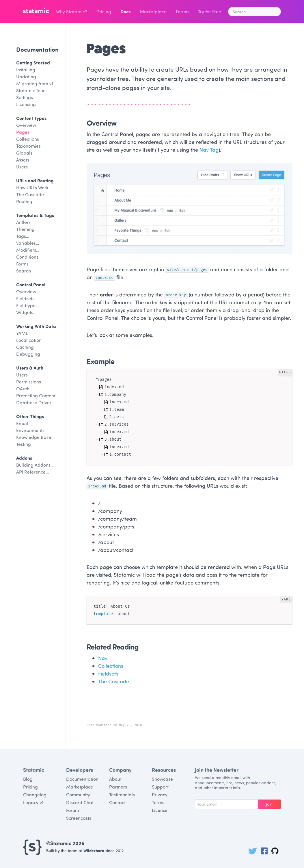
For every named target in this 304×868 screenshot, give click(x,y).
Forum (182, 11)
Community (78, 794)
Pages (23, 132)
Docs (125, 11)
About (115, 779)
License (160, 810)
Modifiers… (28, 250)
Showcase (162, 779)
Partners (118, 787)
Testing (24, 444)
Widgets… (26, 312)
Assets (23, 160)
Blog (28, 779)
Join (269, 804)
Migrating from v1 (35, 83)
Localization (29, 340)
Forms (22, 264)
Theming (25, 229)
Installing (26, 69)
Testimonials (122, 794)
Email (22, 423)
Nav (103, 658)
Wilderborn (94, 851)
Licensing (26, 104)
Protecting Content (36, 395)
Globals (24, 153)
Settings (25, 97)
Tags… (23, 236)
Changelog (35, 794)
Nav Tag (209, 150)
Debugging (28, 354)
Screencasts (79, 818)
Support (160, 787)
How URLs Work (32, 187)
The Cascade (30, 194)
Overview (26, 125)
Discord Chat (80, 802)
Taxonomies (28, 146)
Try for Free (210, 11)
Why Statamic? (72, 11)
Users (22, 167)
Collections (28, 139)
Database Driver (34, 402)
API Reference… (32, 472)
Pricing (104, 11)
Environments (30, 430)
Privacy (160, 794)
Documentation (37, 49)
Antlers (23, 222)
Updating (26, 76)
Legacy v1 (33, 802)
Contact (117, 802)
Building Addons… (35, 465)
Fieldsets (25, 298)
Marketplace (153, 11)
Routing (24, 201)
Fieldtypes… (28, 305)
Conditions (27, 257)
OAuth (23, 388)
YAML (22, 333)
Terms (158, 802)
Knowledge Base (34, 437)
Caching (25, 347)
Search (24, 271)
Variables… (28, 243)
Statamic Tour (30, 90)
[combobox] (254, 12)
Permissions (29, 382)
